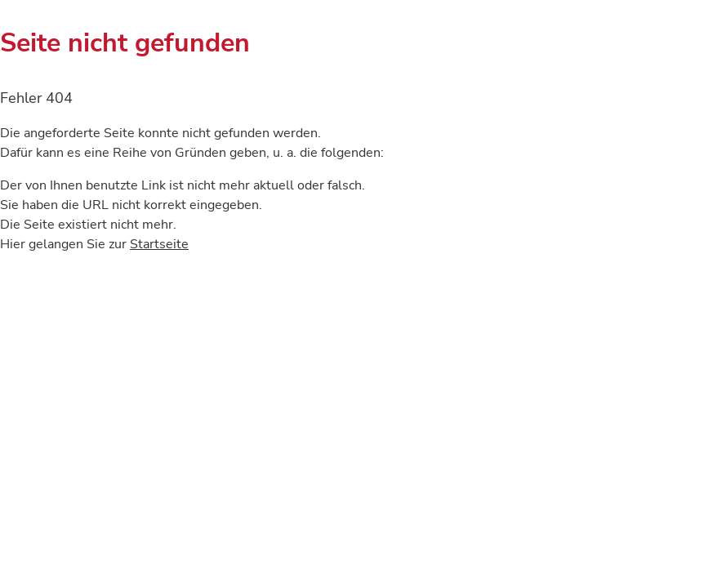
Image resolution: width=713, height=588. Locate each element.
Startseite (159, 244)
